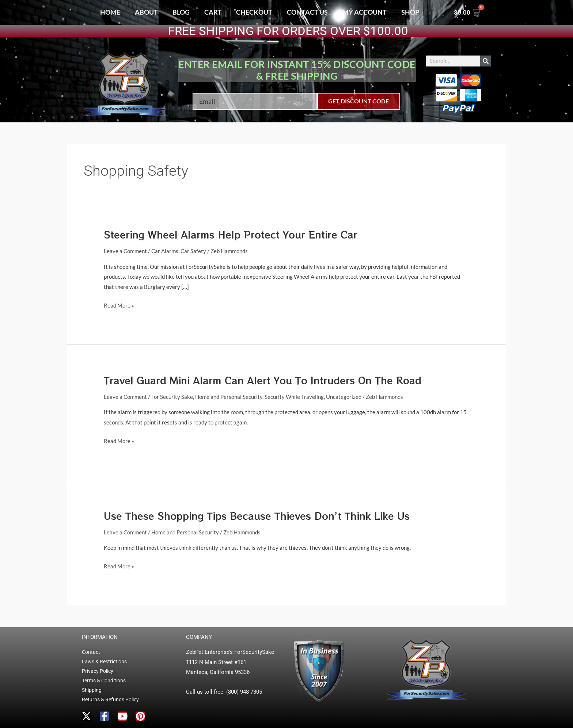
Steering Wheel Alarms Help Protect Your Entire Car (231, 234)
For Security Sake (172, 397)
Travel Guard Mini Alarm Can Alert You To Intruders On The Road (263, 380)
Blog (181, 12)
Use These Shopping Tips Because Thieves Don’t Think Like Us (257, 516)
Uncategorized (344, 397)
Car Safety (193, 251)
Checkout (254, 12)
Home (110, 12)
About (146, 12)
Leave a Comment (125, 251)
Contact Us (307, 12)
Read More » (119, 305)
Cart (213, 12)
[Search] (486, 61)
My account (365, 12)
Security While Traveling (294, 397)
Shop (410, 12)
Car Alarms (165, 251)
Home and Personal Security (229, 397)
